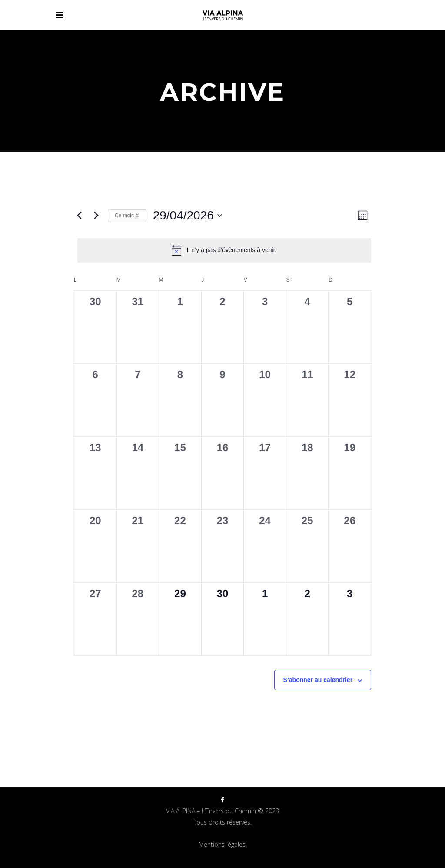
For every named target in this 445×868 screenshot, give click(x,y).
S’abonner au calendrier (318, 680)
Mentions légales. (223, 844)
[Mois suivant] (96, 216)
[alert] (224, 250)
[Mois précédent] (79, 216)
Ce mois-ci (127, 216)
